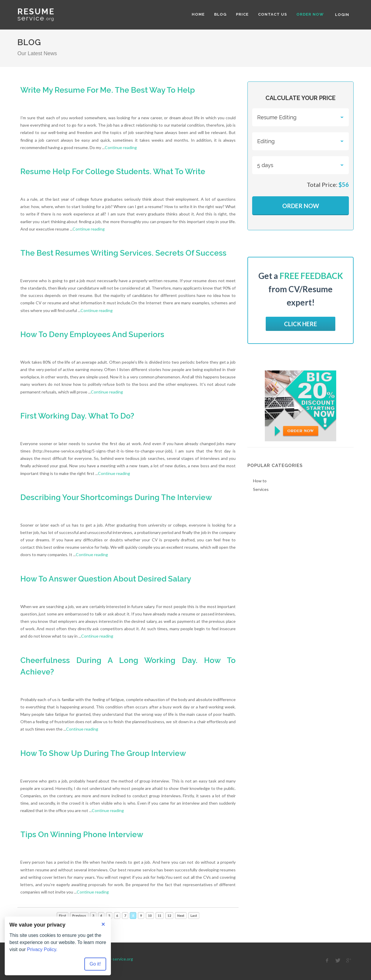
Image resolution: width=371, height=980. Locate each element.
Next (181, 916)
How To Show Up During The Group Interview (103, 753)
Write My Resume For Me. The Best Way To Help (108, 90)
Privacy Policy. (42, 949)
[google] (349, 961)
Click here (301, 324)
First (63, 916)
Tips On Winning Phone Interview (82, 834)
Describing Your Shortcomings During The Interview (116, 497)
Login (342, 15)
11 (160, 916)
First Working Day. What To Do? (77, 416)
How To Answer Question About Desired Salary (106, 579)
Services (261, 489)
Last (194, 916)
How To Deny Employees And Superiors (92, 334)
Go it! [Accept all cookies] (95, 964)
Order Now (301, 206)
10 (150, 916)
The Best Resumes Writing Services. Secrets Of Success (123, 253)
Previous (79, 916)
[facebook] (327, 961)
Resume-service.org (115, 959)
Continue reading (121, 147)
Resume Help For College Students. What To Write (113, 171)
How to (260, 481)
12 (169, 916)
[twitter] (338, 961)
